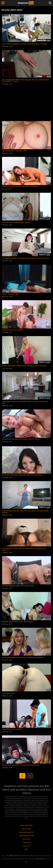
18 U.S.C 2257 (26, 839)
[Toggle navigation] (3, 3)
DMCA (26, 849)
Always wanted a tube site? (26, 832)
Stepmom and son (14, 856)
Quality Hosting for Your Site (26, 836)
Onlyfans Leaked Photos (26, 825)
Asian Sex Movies (26, 829)
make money (40, 859)
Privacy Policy (26, 843)
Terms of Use (26, 846)
